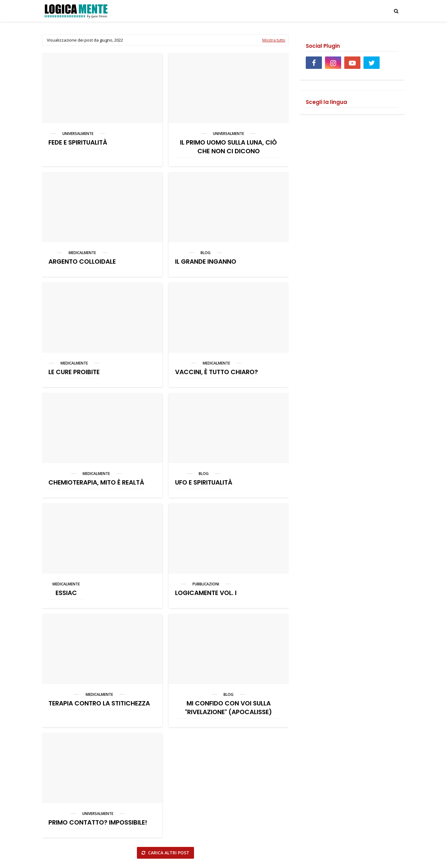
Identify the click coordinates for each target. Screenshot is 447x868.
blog (205, 253)
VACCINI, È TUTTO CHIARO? (217, 372)
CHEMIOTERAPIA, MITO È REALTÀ (96, 482)
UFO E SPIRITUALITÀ (204, 482)
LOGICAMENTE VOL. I (206, 593)
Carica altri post (168, 853)
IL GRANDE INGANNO (206, 262)
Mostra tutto (274, 40)
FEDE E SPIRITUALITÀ (78, 142)
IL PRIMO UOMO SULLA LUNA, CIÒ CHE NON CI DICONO (228, 147)
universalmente (78, 134)
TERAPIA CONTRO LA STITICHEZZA (99, 703)
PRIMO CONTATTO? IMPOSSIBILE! (98, 822)
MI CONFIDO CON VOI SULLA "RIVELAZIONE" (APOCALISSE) (228, 708)
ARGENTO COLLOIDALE (82, 262)
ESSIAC (66, 593)
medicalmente (82, 253)
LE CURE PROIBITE (74, 372)
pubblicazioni (206, 584)
